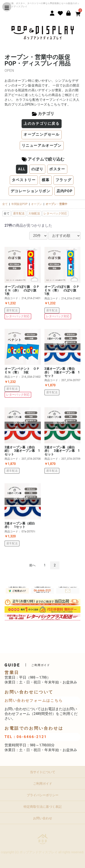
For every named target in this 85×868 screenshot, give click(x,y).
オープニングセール (41, 134)
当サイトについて (43, 772)
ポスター (57, 169)
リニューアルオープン (42, 145)
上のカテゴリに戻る (41, 124)
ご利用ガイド (43, 784)
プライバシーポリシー (43, 795)
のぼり (37, 169)
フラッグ (63, 180)
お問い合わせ (43, 818)
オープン (36, 204)
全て (5, 204)
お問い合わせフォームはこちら (34, 701)
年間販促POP (19, 204)
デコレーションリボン (31, 191)
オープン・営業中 (56, 204)
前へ (32, 565)
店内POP (65, 191)
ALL (22, 169)
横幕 (46, 180)
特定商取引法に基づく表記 (43, 807)
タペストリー (24, 180)
